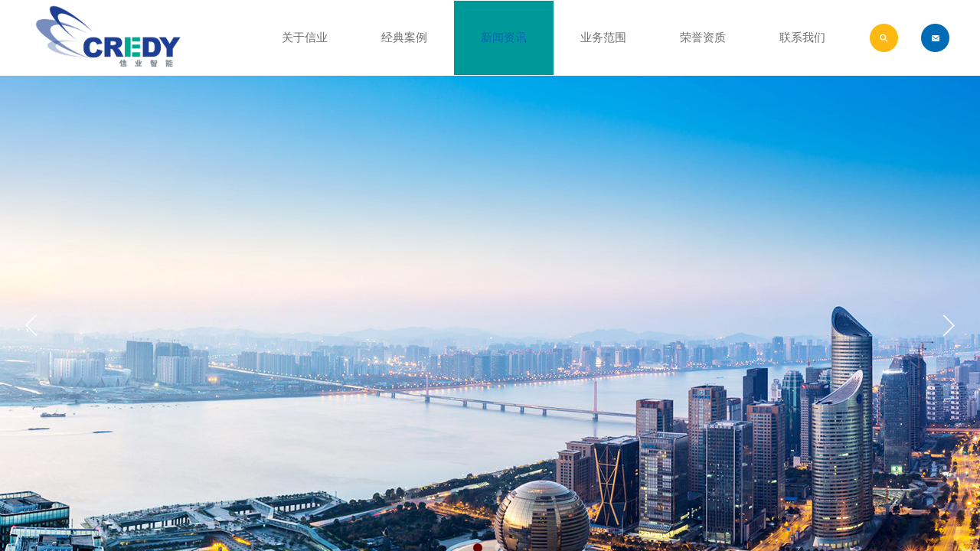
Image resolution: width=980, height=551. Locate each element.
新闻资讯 (504, 37)
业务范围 (603, 37)
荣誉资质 (703, 37)
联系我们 (802, 37)
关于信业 (305, 37)
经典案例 (404, 37)
